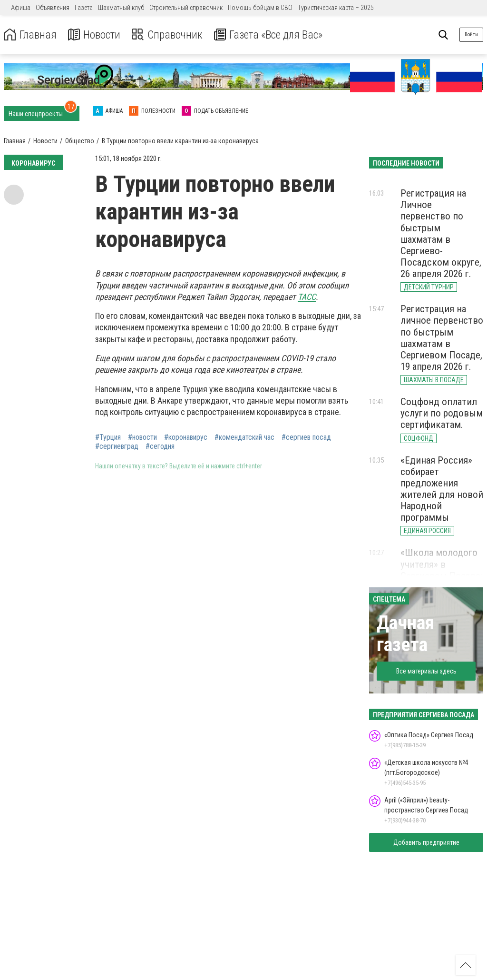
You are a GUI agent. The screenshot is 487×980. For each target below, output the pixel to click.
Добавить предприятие (426, 842)
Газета (84, 8)
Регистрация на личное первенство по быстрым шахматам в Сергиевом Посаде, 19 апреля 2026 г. (442, 338)
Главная (30, 35)
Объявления (53, 8)
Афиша (21, 8)
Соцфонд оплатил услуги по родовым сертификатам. (442, 413)
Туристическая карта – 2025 (336, 8)
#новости (142, 437)
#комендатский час (244, 437)
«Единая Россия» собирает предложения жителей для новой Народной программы (442, 489)
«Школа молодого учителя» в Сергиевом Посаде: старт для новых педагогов (441, 576)
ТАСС (307, 297)
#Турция (108, 437)
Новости (94, 35)
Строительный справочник (186, 8)
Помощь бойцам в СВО (260, 8)
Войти (471, 35)
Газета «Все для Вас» (271, 35)
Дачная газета (405, 634)
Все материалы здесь (426, 671)
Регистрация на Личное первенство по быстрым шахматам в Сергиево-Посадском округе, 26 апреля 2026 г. (441, 233)
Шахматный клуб (121, 8)
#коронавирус (186, 437)
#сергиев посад (306, 437)
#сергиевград (117, 446)
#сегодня (160, 446)
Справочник (168, 35)
